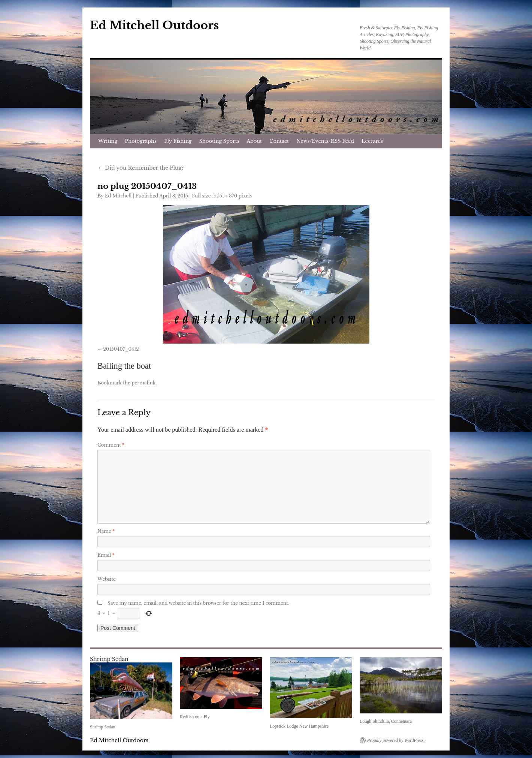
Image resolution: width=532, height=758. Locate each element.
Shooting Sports (219, 141)
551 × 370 (227, 196)
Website (107, 579)
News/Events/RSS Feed (325, 141)
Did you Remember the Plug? (140, 168)
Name (106, 531)
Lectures (372, 141)
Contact (279, 141)
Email (106, 555)
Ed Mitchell (118, 196)
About (254, 141)
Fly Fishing (178, 141)
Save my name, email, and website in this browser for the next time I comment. (198, 603)
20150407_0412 (121, 349)
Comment (111, 445)
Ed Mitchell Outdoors (154, 25)
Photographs (141, 141)
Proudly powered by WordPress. (396, 740)
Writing (108, 141)
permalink (143, 383)
